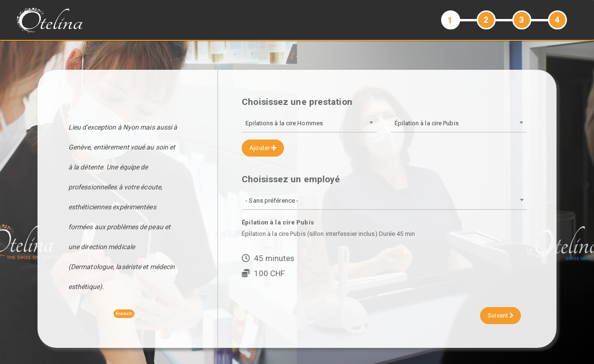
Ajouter (263, 148)
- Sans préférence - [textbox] (272, 201)
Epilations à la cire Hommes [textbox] (284, 123)
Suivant (500, 315)
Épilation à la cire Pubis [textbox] (427, 123)
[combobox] (309, 124)
